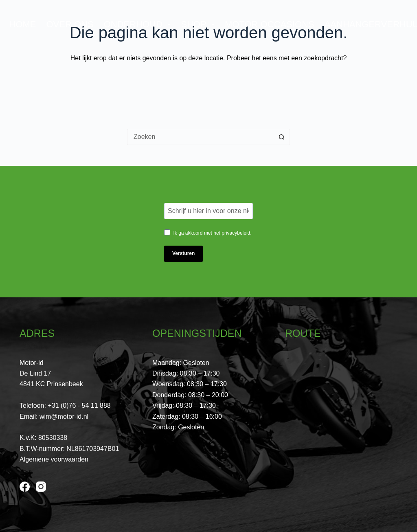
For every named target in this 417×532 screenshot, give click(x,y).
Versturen (183, 253)
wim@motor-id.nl (64, 417)
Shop (199, 24)
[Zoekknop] (282, 137)
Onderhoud (139, 24)
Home (23, 24)
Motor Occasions (270, 24)
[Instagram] (41, 487)
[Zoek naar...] (200, 137)
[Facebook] (25, 487)
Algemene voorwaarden (54, 459)
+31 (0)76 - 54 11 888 (79, 406)
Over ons (70, 24)
